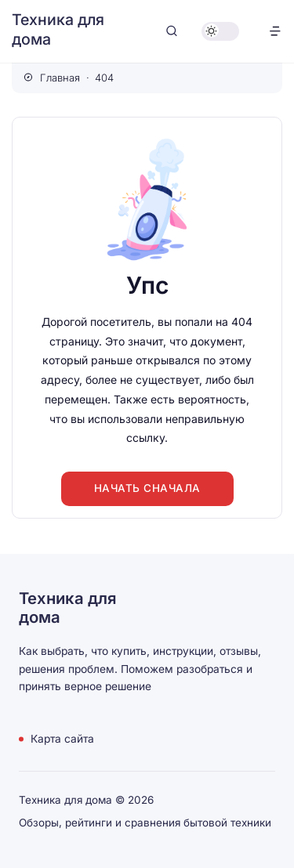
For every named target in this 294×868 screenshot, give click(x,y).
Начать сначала (147, 488)
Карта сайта (62, 739)
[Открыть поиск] (172, 31)
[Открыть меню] (275, 31)
